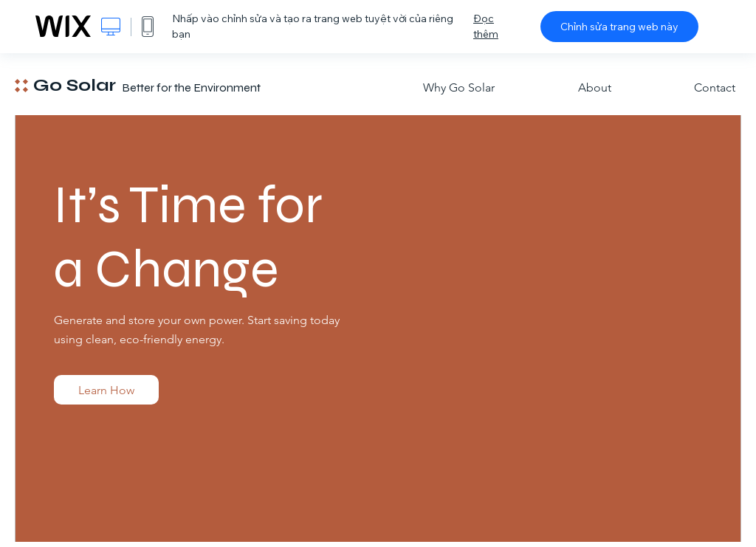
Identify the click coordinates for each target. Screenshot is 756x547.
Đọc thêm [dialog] (486, 26)
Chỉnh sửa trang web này (619, 27)
